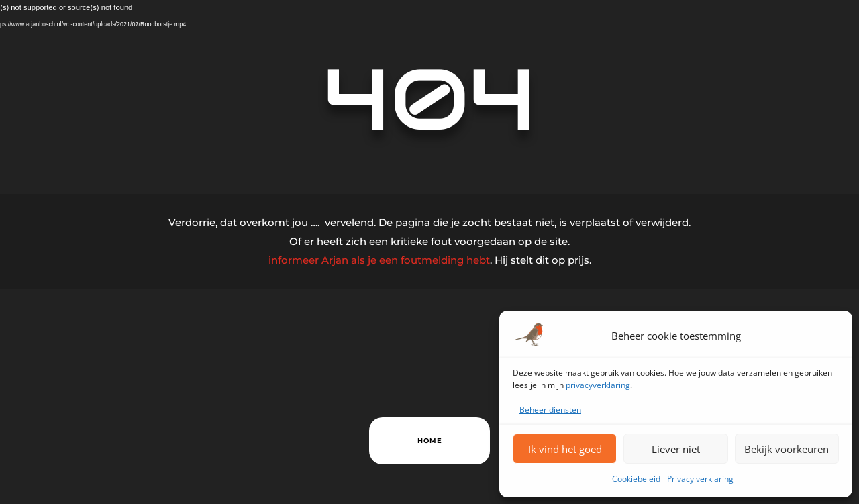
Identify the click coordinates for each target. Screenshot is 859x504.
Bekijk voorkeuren (787, 449)
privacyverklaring (598, 385)
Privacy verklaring (700, 479)
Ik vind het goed (565, 449)
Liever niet (676, 449)
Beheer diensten (550, 410)
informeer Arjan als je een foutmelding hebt (379, 260)
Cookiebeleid (636, 479)
